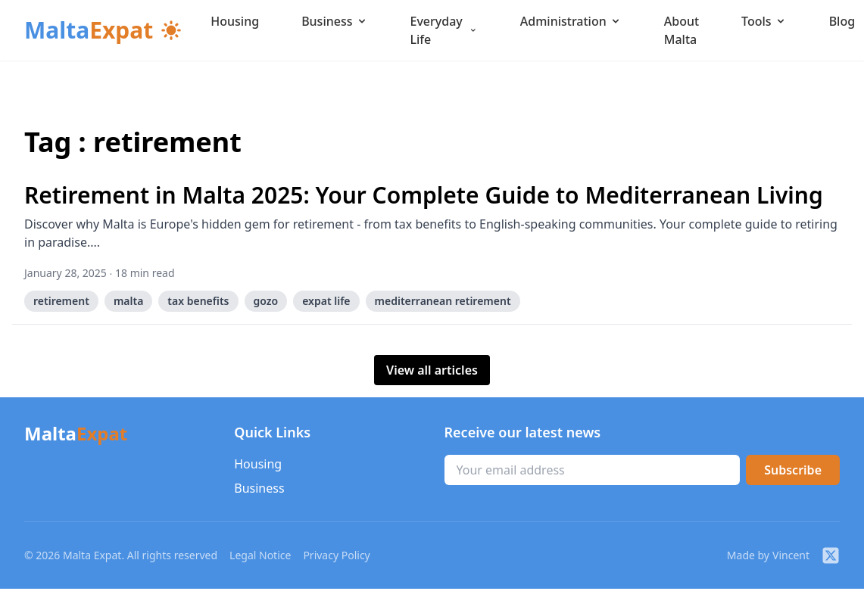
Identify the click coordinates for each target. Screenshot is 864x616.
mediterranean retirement (443, 301)
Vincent (791, 555)
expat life (326, 301)
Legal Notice (260, 555)
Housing (235, 21)
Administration (571, 21)
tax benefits (198, 301)
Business (334, 21)
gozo (266, 301)
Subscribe (793, 470)
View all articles (432, 370)
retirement (61, 301)
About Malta (682, 30)
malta (128, 301)
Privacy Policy (336, 555)
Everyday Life (444, 30)
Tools (764, 21)
